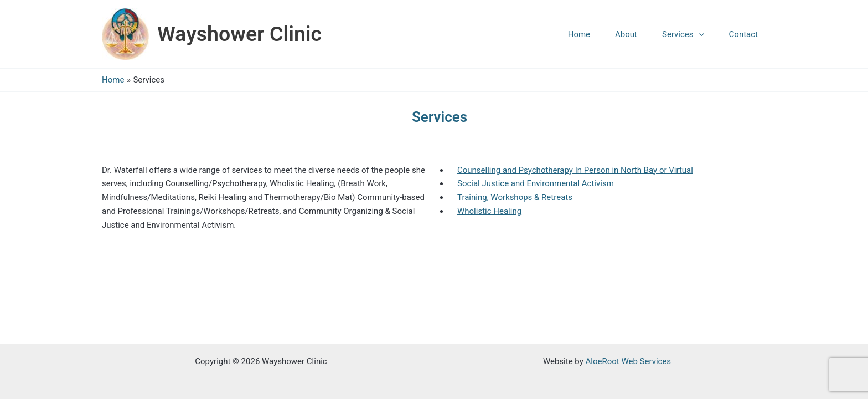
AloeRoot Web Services (628, 361)
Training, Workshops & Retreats (515, 197)
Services (683, 34)
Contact (743, 34)
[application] (699, 34)
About (626, 34)
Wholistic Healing (489, 211)
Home (579, 34)
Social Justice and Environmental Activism (536, 183)
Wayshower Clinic (239, 34)
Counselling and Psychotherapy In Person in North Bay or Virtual (575, 170)
